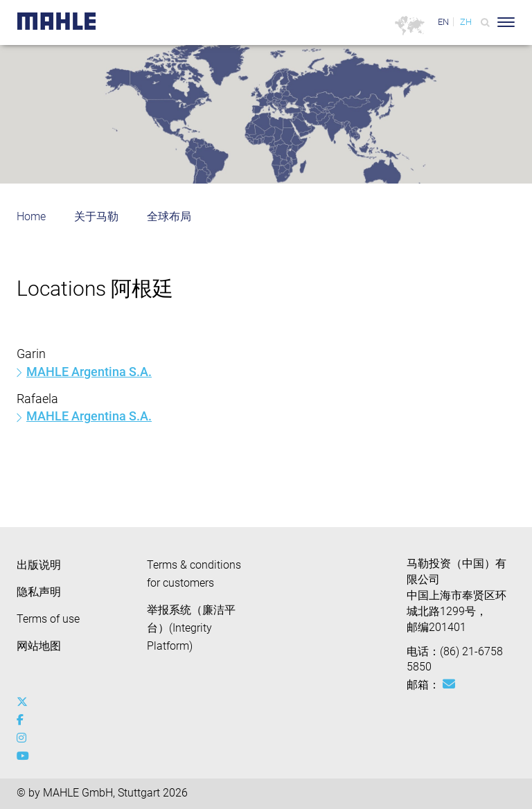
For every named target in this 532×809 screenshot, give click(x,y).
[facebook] (25, 720)
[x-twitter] (25, 702)
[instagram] (25, 738)
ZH (466, 22)
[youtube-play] (25, 756)
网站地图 (39, 646)
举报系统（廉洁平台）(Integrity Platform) (191, 628)
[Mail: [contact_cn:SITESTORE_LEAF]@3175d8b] (449, 684)
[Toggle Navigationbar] (506, 22)
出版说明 (39, 565)
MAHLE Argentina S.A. (89, 372)
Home (31, 216)
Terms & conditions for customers (194, 574)
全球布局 (169, 216)
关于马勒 (96, 216)
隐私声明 (39, 592)
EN (443, 22)
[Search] (485, 22)
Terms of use (48, 619)
